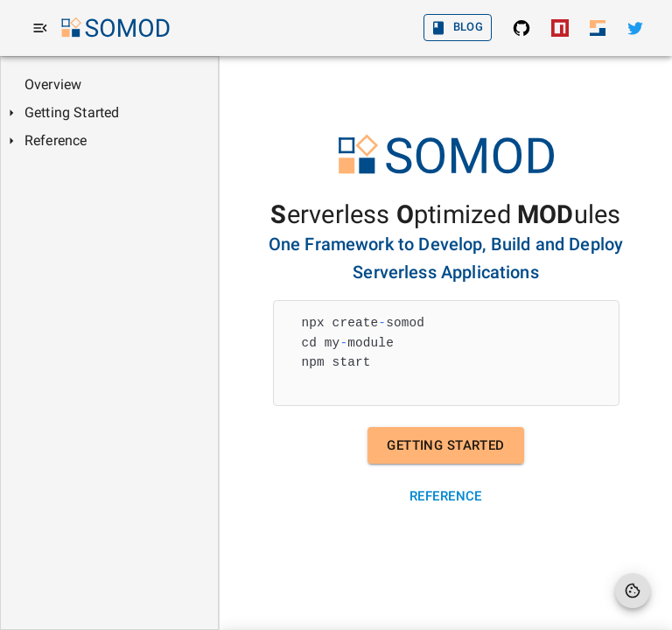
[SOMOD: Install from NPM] (560, 28)
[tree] (109, 113)
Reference (446, 496)
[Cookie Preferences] (633, 591)
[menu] (40, 28)
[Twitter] (635, 28)
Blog (458, 28)
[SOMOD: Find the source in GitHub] (521, 28)
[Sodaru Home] (598, 28)
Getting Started (445, 445)
